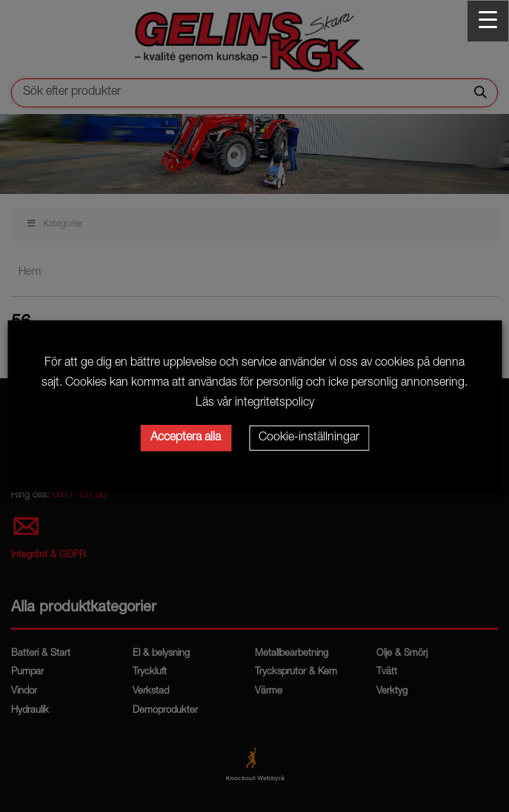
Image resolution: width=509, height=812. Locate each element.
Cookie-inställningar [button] (309, 438)
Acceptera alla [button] (186, 438)
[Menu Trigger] (488, 21)
